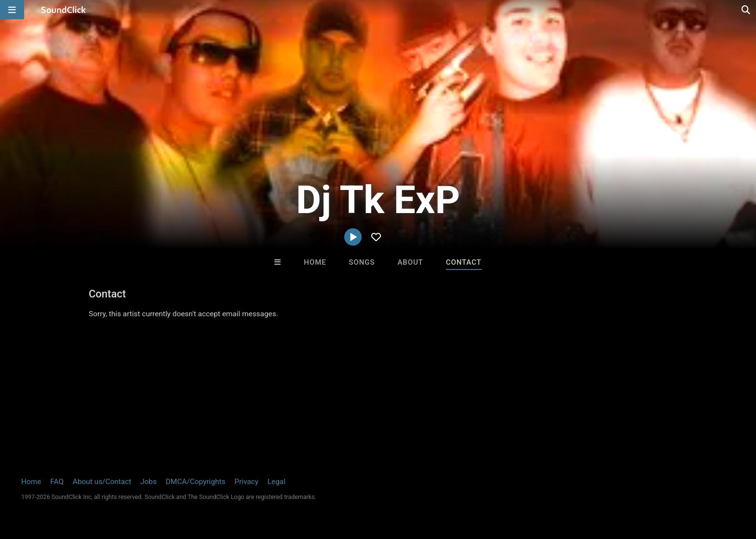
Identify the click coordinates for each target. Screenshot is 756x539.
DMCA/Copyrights (196, 482)
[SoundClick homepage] (64, 10)
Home (315, 262)
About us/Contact (102, 482)
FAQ (57, 482)
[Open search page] (746, 10)
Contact (464, 262)
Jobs (148, 482)
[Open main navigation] (12, 10)
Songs (362, 262)
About (410, 262)
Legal (277, 482)
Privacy (246, 482)
